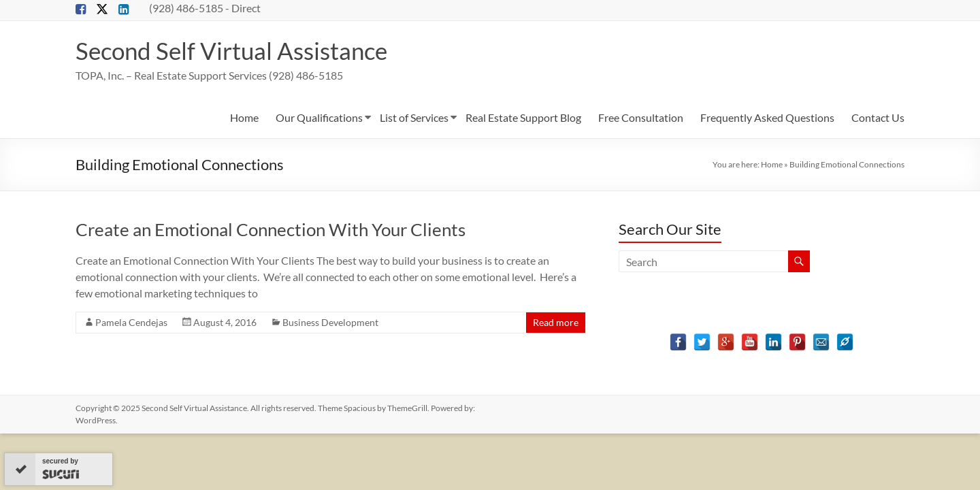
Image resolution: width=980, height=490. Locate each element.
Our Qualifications (319, 117)
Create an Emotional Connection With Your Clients (271, 229)
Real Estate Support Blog (523, 117)
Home (244, 117)
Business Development (330, 322)
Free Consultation (641, 117)
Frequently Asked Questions (767, 117)
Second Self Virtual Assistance (236, 50)
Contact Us (878, 117)
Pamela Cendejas (131, 322)
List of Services (414, 117)
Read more (556, 322)
